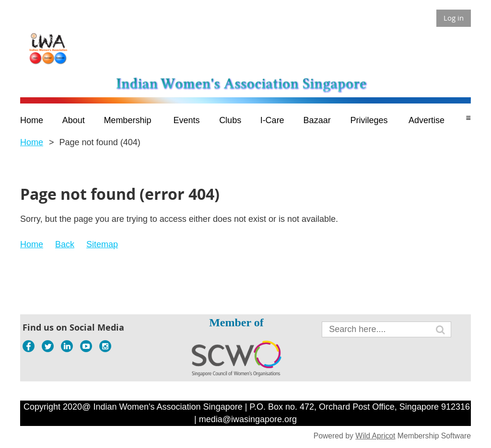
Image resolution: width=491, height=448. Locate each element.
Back (65, 244)
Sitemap (102, 244)
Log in (454, 18)
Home (32, 142)
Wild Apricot (375, 436)
